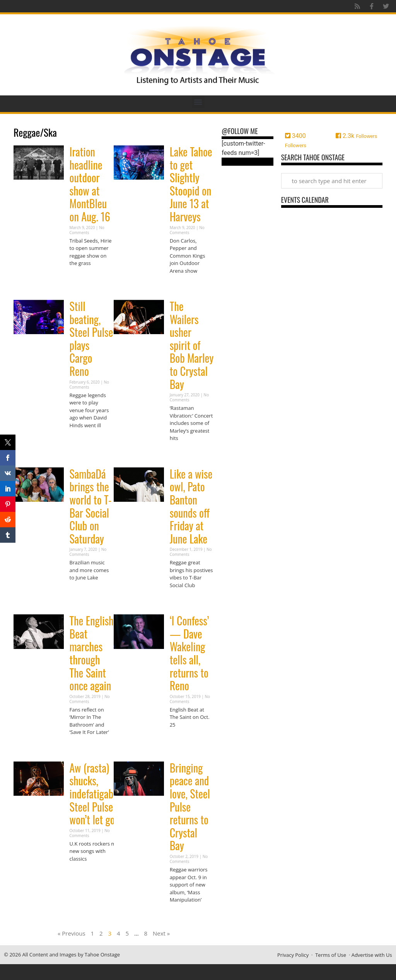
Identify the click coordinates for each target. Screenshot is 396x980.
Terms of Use (331, 955)
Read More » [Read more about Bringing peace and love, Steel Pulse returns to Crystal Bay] (183, 915)
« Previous (72, 933)
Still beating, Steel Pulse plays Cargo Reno (91, 339)
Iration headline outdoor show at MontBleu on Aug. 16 (90, 184)
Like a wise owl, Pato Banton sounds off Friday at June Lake (191, 506)
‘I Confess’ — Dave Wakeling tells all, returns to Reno (189, 653)
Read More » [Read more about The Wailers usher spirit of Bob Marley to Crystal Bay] (183, 453)
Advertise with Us (372, 955)
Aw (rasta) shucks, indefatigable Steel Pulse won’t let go (95, 794)
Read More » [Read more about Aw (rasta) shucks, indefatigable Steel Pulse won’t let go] (83, 874)
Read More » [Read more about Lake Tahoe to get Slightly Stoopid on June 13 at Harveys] (183, 286)
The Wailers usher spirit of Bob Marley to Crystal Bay (192, 345)
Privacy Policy (293, 955)
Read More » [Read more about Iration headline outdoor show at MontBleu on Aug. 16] (83, 278)
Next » (161, 933)
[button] (198, 102)
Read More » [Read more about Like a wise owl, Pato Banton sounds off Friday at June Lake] (183, 600)
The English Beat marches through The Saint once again (92, 653)
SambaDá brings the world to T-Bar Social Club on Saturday (91, 506)
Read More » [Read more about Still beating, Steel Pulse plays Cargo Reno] (83, 440)
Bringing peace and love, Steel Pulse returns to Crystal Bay (190, 807)
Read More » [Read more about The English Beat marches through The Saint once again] (83, 747)
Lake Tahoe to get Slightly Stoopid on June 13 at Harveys (191, 184)
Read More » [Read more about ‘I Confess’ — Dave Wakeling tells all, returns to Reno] (183, 740)
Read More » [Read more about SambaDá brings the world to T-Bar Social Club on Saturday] (83, 593)
